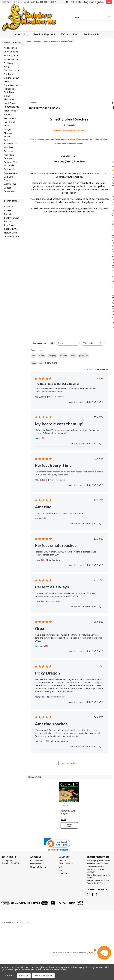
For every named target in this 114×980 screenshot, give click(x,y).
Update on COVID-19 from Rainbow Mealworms (97, 863)
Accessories (10, 48)
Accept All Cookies (43, 976)
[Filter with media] (93, 343)
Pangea (8, 129)
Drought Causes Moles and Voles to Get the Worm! (98, 880)
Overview (33, 102)
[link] (57, 843)
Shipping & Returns (38, 865)
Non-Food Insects (9, 124)
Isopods (8, 115)
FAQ (64, 35)
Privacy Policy (61, 970)
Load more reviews (69, 763)
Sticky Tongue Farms (12, 220)
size (33, 356)
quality (42, 356)
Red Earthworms (10, 142)
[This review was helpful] (95, 402)
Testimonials (91, 34)
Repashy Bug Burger (77, 208)
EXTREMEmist (11, 229)
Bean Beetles (11, 52)
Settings (9, 976)
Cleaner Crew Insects (11, 80)
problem (63, 356)
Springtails (9, 169)
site (41, 363)
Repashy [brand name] (64, 805)
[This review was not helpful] (100, 402)
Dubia (46, 41)
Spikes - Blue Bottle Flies (11, 164)
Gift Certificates (37, 859)
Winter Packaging (9, 189)
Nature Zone (11, 233)
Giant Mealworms (10, 98)
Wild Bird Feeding (8, 178)
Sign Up (99, 2)
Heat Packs (10, 103)
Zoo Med (9, 214)
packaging (84, 356)
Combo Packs (11, 70)
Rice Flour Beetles (9, 157)
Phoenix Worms (8, 135)
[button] (104, 953)
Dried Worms (11, 85)
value (73, 356)
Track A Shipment (44, 34)
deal (34, 363)
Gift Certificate (72, 2)
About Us (22, 35)
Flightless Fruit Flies (9, 91)
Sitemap (31, 920)
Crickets (8, 74)
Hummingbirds (12, 107)
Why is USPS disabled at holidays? (97, 869)
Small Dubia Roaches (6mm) (62, 41)
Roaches (8, 147)
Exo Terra (9, 225)
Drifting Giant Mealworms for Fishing (98, 874)
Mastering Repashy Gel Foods (99, 859)
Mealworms (10, 118)
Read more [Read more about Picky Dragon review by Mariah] (68, 692)
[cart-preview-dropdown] (108, 2)
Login (87, 2)
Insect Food (10, 111)
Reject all (24, 976)
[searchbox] (40, 343)
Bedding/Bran (11, 56)
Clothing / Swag (9, 65)
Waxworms (10, 184)
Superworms (11, 173)
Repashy (8, 151)
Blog (76, 34)
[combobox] (91, 18)
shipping (52, 356)
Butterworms (11, 59)
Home (28, 41)
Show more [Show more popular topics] (51, 363)
